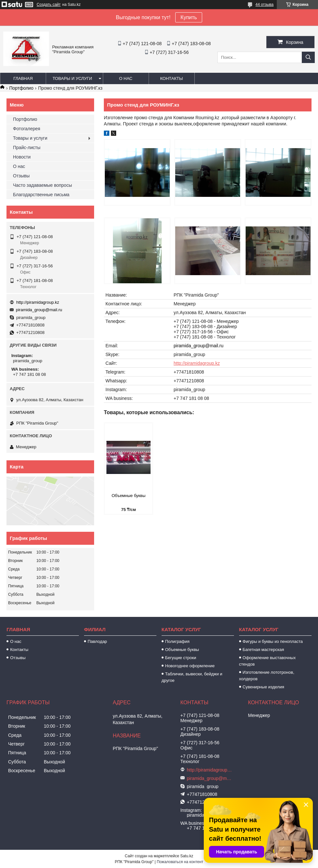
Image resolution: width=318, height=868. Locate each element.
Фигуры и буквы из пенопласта (273, 641)
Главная (23, 78)
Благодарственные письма (41, 195)
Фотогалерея (27, 129)
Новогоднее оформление (190, 666)
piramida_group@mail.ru (199, 346)
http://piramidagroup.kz (197, 363)
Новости (22, 157)
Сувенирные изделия (263, 687)
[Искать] (308, 57)
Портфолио (21, 88)
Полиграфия (177, 641)
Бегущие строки (181, 658)
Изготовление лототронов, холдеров (267, 676)
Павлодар (97, 641)
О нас (126, 78)
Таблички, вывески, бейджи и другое (192, 677)
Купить (189, 17)
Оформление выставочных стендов (268, 661)
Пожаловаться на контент (180, 862)
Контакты (171, 78)
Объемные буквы (128, 496)
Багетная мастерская (263, 650)
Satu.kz (187, 856)
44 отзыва (264, 5)
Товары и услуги (72, 78)
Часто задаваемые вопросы (43, 185)
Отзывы (21, 176)
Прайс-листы (27, 147)
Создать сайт (49, 5)
